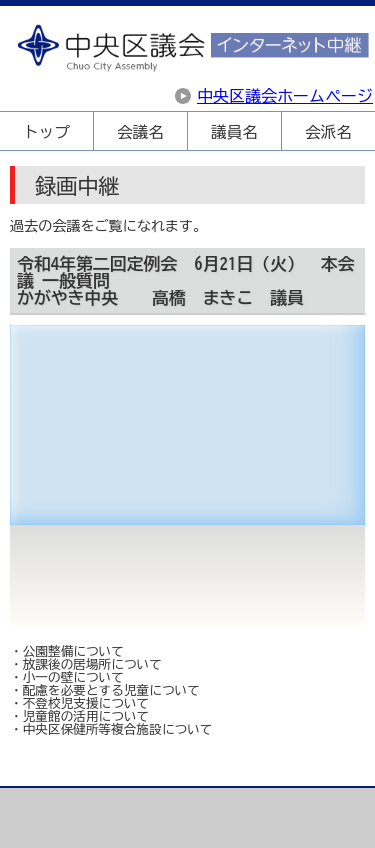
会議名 (140, 132)
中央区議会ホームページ (285, 96)
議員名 (234, 132)
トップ (46, 132)
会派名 (328, 132)
